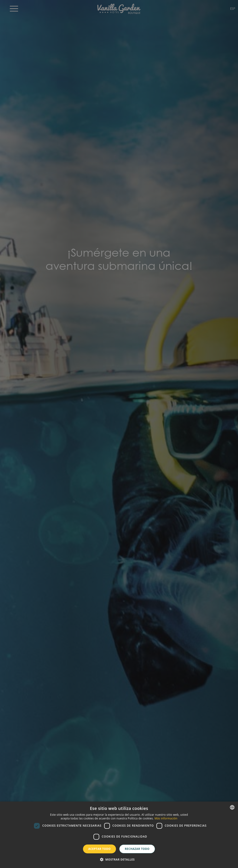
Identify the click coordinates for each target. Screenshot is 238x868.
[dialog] (119, 835)
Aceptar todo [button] (99, 849)
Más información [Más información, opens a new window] (166, 818)
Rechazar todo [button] (137, 849)
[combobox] (232, 807)
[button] (119, 860)
